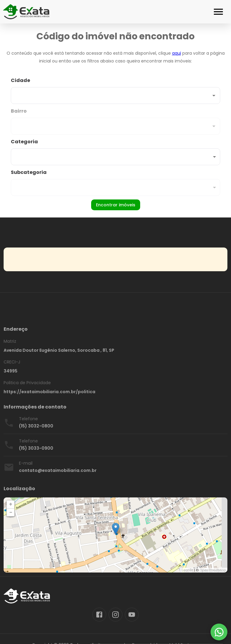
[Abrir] (214, 96)
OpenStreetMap (213, 570)
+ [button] (11, 504)
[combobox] (115, 90)
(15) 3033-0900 (36, 448)
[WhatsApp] (219, 632)
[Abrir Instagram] (115, 615)
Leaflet (187, 570)
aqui (177, 53)
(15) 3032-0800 (36, 426)
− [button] (11, 512)
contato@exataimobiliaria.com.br (58, 470)
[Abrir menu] (218, 12)
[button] (115, 157)
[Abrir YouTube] (132, 615)
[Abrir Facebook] (99, 615)
